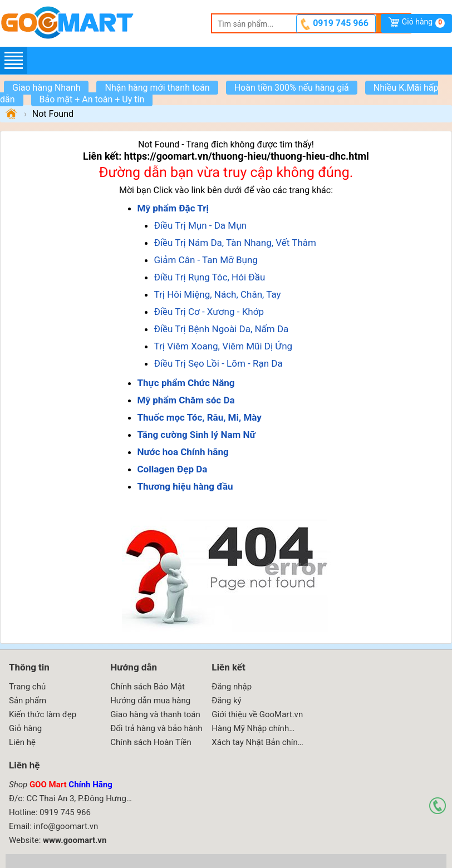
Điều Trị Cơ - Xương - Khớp (209, 312)
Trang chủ (27, 687)
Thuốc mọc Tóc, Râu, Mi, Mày (200, 417)
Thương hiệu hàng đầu (185, 486)
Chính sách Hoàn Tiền (151, 742)
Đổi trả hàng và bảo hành (156, 728)
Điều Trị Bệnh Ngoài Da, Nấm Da (222, 329)
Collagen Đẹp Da (173, 469)
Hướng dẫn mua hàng (150, 701)
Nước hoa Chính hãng (183, 452)
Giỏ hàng (423, 23)
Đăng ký (226, 701)
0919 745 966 (341, 23)
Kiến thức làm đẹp (43, 714)
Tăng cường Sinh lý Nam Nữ (196, 435)
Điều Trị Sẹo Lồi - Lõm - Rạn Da (218, 363)
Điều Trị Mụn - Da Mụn (200, 225)
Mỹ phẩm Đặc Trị (173, 208)
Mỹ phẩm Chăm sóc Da (186, 400)
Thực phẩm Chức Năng (186, 383)
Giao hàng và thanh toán (155, 714)
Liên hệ (22, 742)
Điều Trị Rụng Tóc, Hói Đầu (210, 277)
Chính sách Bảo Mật (148, 687)
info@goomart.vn (66, 826)
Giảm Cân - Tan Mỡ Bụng (206, 260)
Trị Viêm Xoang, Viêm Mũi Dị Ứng (223, 346)
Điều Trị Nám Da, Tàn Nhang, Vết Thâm (235, 243)
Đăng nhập (232, 687)
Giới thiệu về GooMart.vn (257, 714)
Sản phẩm (28, 701)
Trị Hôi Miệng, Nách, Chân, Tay (218, 294)
